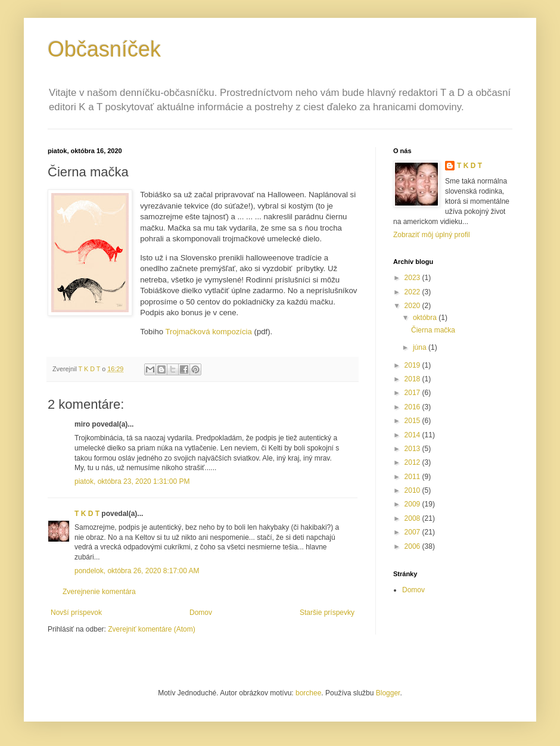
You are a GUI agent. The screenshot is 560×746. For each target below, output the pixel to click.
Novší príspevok (76, 613)
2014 (413, 435)
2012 (413, 462)
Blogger (388, 693)
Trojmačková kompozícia (208, 332)
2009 (413, 504)
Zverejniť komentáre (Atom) (152, 629)
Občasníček (104, 49)
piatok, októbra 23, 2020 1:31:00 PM (132, 481)
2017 (413, 393)
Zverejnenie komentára (99, 592)
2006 (413, 546)
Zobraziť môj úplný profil (432, 235)
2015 (413, 421)
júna (421, 347)
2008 (413, 518)
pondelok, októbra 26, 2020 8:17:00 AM (137, 571)
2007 (413, 532)
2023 (413, 278)
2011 (413, 477)
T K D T (87, 514)
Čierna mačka (433, 330)
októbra (426, 318)
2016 (413, 407)
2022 (413, 292)
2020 (413, 306)
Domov (201, 613)
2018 (413, 379)
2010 (413, 490)
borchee (308, 693)
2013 (413, 449)
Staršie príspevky (327, 613)
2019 (413, 365)
